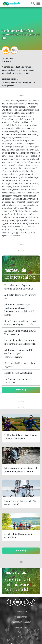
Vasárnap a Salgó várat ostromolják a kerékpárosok (18, 84)
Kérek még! (21, 390)
